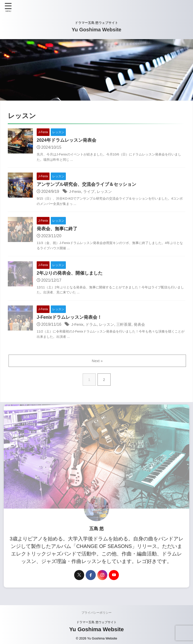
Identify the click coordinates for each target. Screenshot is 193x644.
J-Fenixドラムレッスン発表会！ (69, 318)
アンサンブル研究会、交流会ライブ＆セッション (86, 185)
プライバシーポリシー (96, 614)
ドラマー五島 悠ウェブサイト (96, 623)
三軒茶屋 (127, 326)
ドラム (93, 326)
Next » (97, 362)
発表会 (144, 326)
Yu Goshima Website (96, 30)
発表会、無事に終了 (57, 229)
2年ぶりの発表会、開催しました (70, 274)
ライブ (90, 192)
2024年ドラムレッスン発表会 (67, 140)
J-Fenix (76, 192)
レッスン (107, 192)
